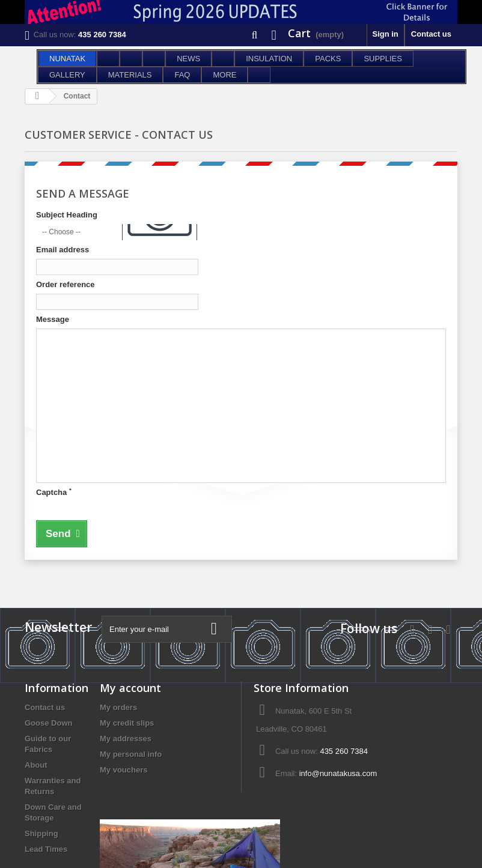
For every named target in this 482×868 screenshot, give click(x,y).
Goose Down (48, 723)
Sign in (385, 34)
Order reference (66, 284)
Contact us (431, 34)
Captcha (54, 492)
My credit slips (127, 723)
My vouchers (124, 770)
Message (53, 319)
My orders (118, 707)
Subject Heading (67, 215)
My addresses (126, 739)
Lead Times (46, 849)
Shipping (41, 833)
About (36, 765)
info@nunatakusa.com (338, 773)
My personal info (131, 754)
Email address (63, 250)
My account (130, 688)
